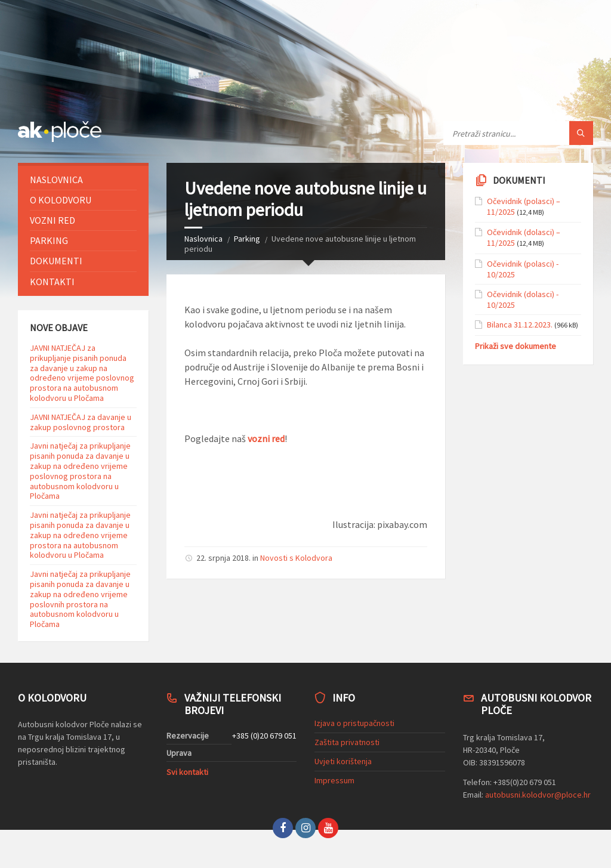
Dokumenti (56, 261)
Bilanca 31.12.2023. (520, 325)
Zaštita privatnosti (347, 742)
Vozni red (53, 220)
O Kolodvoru (61, 200)
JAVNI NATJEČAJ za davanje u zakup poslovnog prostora (81, 422)
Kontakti (52, 282)
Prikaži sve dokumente (516, 346)
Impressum (334, 780)
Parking (247, 239)
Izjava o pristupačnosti (354, 723)
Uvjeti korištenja (343, 761)
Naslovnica (203, 239)
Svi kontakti (187, 772)
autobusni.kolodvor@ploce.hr (538, 795)
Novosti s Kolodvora (296, 558)
